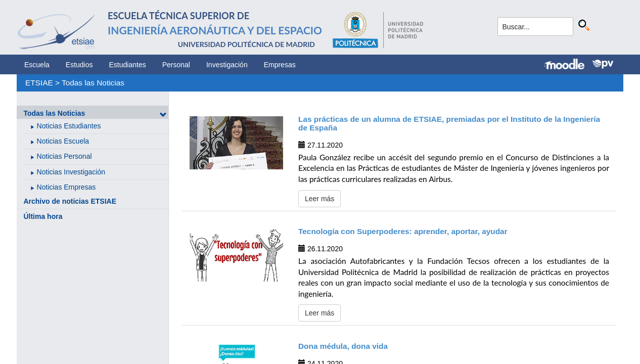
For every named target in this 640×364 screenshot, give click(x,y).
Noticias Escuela (63, 141)
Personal (176, 65)
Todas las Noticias (93, 83)
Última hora (43, 216)
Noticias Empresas (66, 187)
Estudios (79, 65)
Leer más (319, 199)
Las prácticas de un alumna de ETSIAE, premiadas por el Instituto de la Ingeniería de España (449, 123)
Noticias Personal (64, 156)
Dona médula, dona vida (343, 346)
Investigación (227, 65)
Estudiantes (128, 65)
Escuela (37, 65)
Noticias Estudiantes (69, 126)
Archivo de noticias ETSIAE (70, 201)
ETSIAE (39, 83)
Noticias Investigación (71, 172)
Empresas (280, 65)
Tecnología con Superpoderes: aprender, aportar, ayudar (403, 231)
